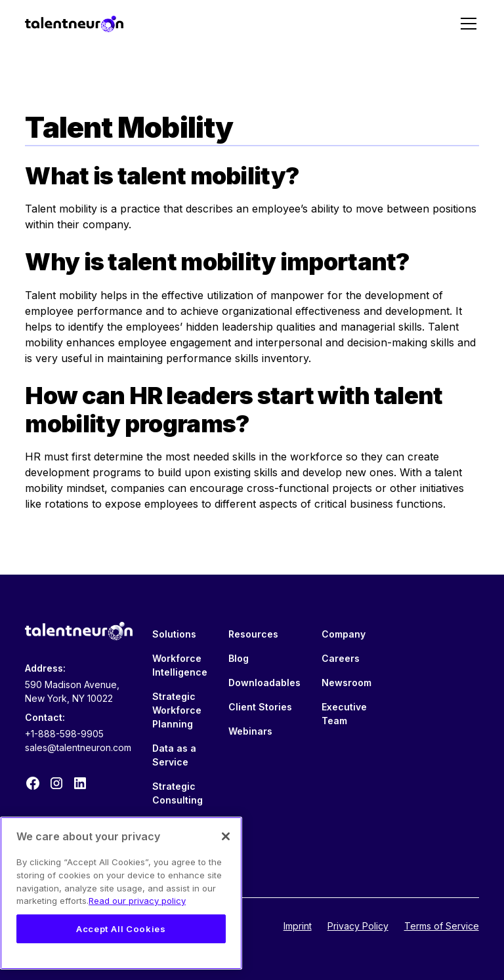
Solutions (174, 634)
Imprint (298, 926)
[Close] (226, 836)
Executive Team (344, 714)
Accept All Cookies (121, 929)
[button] (466, 24)
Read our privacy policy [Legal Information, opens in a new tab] (137, 901)
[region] (121, 893)
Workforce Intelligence (180, 665)
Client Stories (260, 707)
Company (344, 634)
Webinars (250, 731)
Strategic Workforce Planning (177, 710)
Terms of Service (442, 926)
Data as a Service (174, 755)
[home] (74, 24)
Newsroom (346, 683)
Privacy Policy (358, 926)
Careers (341, 658)
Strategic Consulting (178, 793)
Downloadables (264, 683)
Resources (253, 634)
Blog (239, 658)
